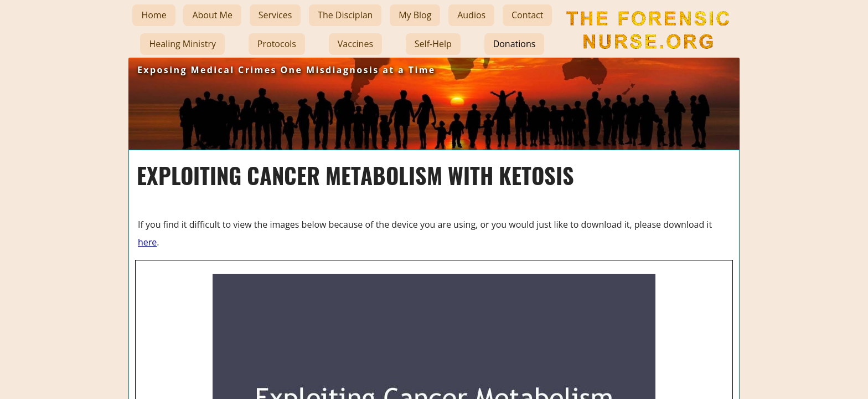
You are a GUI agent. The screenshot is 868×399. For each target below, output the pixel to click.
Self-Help (433, 44)
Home (154, 15)
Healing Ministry (182, 44)
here (147, 242)
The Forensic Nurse (647, 58)
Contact (527, 15)
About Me (212, 15)
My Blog (415, 15)
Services (275, 15)
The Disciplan (345, 15)
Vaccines (355, 44)
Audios (471, 15)
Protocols (277, 44)
